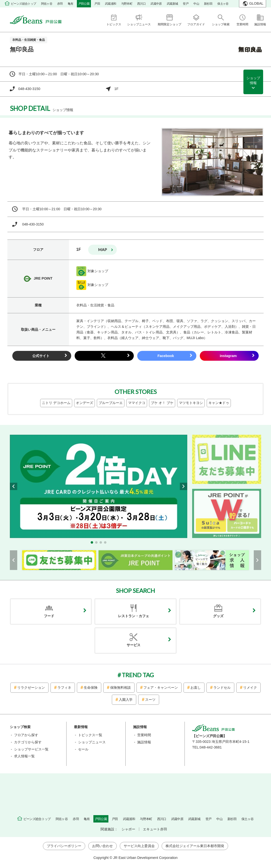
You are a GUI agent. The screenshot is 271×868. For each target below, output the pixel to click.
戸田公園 (84, 4)
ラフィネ (64, 688)
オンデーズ (85, 403)
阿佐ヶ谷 (47, 4)
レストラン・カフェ (134, 616)
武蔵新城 (172, 4)
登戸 (186, 4)
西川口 (141, 4)
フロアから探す (26, 735)
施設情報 (144, 742)
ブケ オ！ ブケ (162, 403)
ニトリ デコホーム (56, 403)
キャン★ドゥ (219, 403)
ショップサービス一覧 (31, 749)
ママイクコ (137, 403)
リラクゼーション (31, 688)
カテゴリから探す (28, 742)
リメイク (250, 688)
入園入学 (126, 700)
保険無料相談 (120, 688)
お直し (196, 688)
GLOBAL (256, 3)
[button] (92, 542)
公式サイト (41, 356)
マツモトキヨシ (191, 403)
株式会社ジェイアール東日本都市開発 (195, 846)
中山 (196, 4)
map (102, 249)
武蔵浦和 (111, 4)
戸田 (97, 4)
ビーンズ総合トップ (24, 4)
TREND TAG (138, 675)
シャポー (128, 829)
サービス (134, 645)
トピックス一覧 (90, 735)
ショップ (253, 81)
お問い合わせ (102, 846)
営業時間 (144, 735)
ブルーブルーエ (111, 403)
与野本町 (127, 4)
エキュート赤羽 (155, 829)
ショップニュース (92, 742)
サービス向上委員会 (139, 846)
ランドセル (222, 688)
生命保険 (91, 688)
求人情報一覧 (24, 756)
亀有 (71, 4)
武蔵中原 (156, 4)
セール (83, 749)
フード (49, 616)
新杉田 (208, 4)
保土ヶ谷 (223, 4)
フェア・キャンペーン (161, 688)
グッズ (218, 616)
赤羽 (60, 4)
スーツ (150, 700)
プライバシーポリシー (64, 846)
